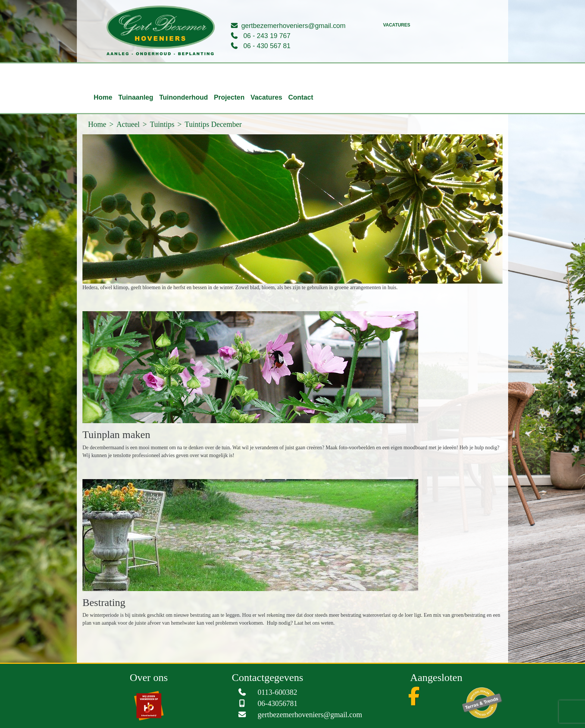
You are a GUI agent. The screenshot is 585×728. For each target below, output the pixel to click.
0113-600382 (278, 692)
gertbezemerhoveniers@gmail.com (293, 26)
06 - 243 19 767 (267, 36)
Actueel (128, 124)
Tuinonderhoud (184, 97)
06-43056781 (278, 703)
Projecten (229, 97)
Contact (301, 97)
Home (103, 97)
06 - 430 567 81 (267, 46)
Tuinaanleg (136, 97)
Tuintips (162, 124)
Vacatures (397, 25)
